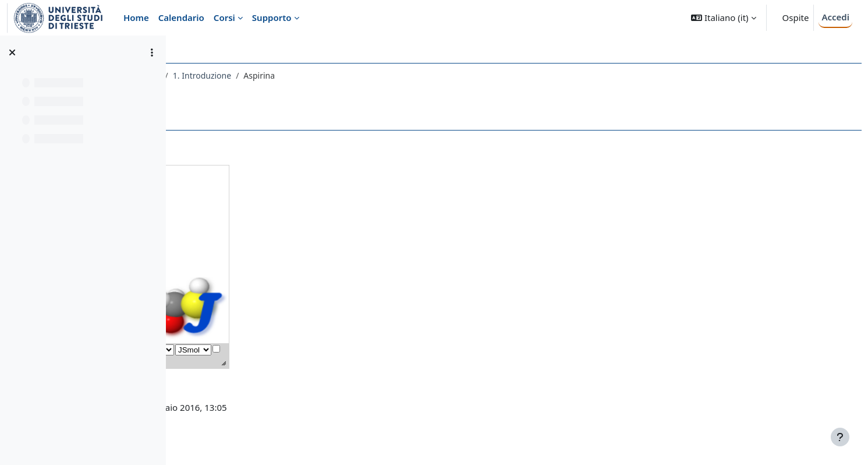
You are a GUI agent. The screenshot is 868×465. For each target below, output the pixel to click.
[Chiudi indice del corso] (12, 52)
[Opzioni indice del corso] (152, 52)
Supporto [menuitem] (272, 17)
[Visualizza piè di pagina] (840, 437)
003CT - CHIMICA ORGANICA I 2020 (256, 75)
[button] (723, 18)
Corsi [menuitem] (224, 17)
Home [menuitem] (136, 17)
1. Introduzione (365, 75)
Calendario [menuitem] (181, 17)
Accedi (835, 17)
